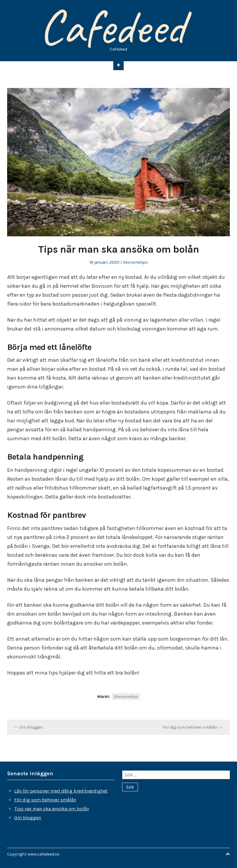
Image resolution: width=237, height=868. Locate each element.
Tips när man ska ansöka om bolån (52, 809)
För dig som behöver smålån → (193, 727)
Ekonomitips (135, 262)
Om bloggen (28, 818)
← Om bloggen (29, 727)
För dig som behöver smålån (45, 800)
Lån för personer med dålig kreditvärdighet (61, 791)
